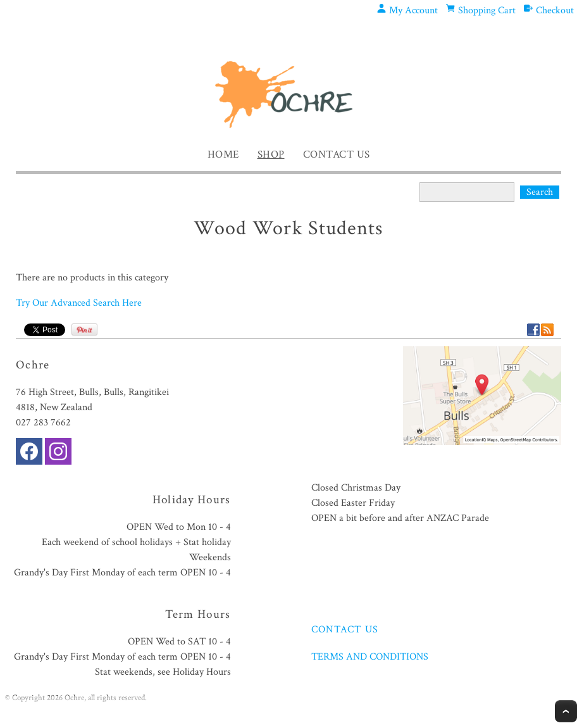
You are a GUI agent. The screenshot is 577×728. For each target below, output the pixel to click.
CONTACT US (345, 630)
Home (223, 154)
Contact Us (337, 154)
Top (566, 711)
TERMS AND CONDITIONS (370, 657)
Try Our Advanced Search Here (79, 303)
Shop (271, 154)
